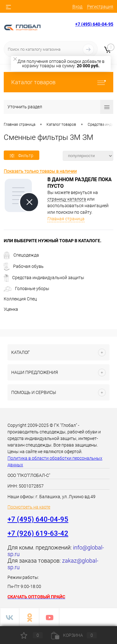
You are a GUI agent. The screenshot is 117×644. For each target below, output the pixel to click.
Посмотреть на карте (29, 507)
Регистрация (100, 7)
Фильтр (22, 156)
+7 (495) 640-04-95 (94, 24)
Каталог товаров (58, 82)
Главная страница (66, 219)
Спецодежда (21, 255)
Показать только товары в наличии (40, 171)
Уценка (11, 309)
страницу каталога (67, 199)
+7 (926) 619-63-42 (38, 533)
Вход (77, 7)
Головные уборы (27, 289)
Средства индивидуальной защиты (44, 278)
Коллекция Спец (20, 299)
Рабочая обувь (24, 266)
